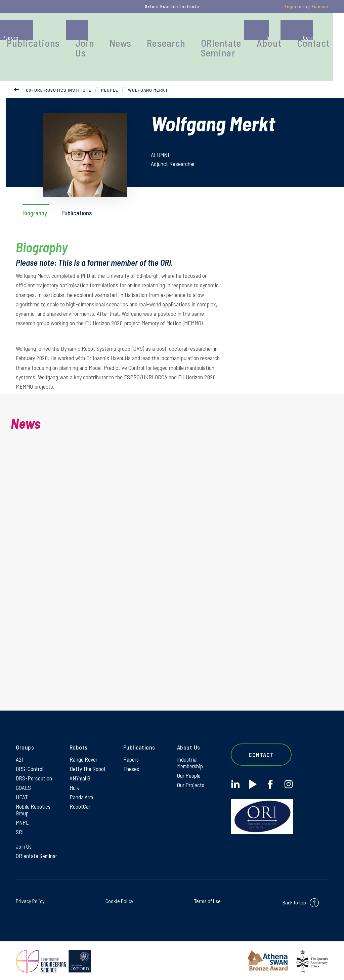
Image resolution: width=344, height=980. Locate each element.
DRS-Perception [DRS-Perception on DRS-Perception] (34, 771)
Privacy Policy (30, 900)
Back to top (294, 901)
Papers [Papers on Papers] (131, 751)
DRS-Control (30, 761)
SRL (20, 829)
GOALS (23, 781)
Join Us (133, 35)
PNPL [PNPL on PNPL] (23, 819)
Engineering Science (306, 6)
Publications (92, 32)
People (47, 32)
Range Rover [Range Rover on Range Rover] (84, 751)
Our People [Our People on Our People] (189, 769)
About (285, 32)
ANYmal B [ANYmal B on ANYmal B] (81, 771)
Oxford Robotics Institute (59, 79)
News (163, 32)
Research (200, 32)
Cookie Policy (119, 900)
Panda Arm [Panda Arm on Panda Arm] (82, 792)
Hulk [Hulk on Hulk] (74, 781)
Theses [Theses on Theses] (132, 761)
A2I (20, 751)
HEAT (22, 792)
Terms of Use (207, 900)
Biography (35, 202)
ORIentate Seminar (245, 35)
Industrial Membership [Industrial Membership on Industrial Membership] (191, 755)
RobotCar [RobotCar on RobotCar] (80, 802)
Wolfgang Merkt (148, 79)
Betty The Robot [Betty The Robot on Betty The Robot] (88, 761)
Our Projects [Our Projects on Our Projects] (191, 779)
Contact (321, 32)
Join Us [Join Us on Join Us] (24, 844)
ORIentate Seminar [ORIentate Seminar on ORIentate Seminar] (37, 854)
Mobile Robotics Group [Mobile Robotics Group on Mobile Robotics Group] (34, 805)
